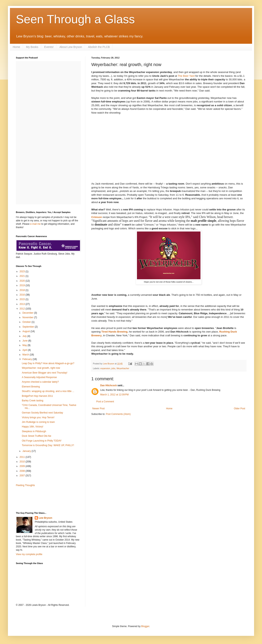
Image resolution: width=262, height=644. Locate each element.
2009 (23, 466)
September (29, 327)
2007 (23, 476)
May (25, 345)
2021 (23, 276)
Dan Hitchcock (108, 385)
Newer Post (98, 409)
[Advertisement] (39, 499)
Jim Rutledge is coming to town (38, 422)
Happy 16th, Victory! (33, 427)
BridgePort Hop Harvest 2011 (37, 396)
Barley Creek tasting (33, 401)
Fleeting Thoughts (25, 485)
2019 (23, 285)
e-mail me (35, 224)
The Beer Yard (186, 76)
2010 (23, 462)
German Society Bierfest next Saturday (42, 413)
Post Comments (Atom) (118, 414)
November (28, 317)
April (25, 350)
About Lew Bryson (71, 47)
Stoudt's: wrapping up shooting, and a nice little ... (48, 391)
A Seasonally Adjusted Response (39, 377)
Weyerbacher (123, 368)
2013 (23, 304)
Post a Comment (105, 402)
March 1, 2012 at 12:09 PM (114, 395)
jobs (113, 368)
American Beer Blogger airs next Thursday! (45, 373)
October (27, 322)
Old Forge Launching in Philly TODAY (42, 441)
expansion (105, 368)
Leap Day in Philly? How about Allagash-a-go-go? (48, 363)
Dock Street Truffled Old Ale (37, 436)
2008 (23, 471)
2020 (23, 281)
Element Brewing (31, 387)
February (27, 359)
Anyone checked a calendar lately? (40, 382)
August (26, 331)
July (25, 336)
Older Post (239, 409)
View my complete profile (29, 554)
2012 (23, 309)
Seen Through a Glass (75, 19)
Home (16, 47)
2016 (23, 295)
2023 (23, 271)
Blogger (145, 626)
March (26, 355)
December (28, 313)
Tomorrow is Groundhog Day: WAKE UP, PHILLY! (48, 445)
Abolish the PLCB (99, 47)
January (27, 451)
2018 (23, 290)
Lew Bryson (45, 518)
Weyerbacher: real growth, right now (41, 368)
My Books (32, 47)
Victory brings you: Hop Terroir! (38, 417)
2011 (23, 457)
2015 (23, 299)
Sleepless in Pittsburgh (34, 431)
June (25, 341)
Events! (49, 47)
